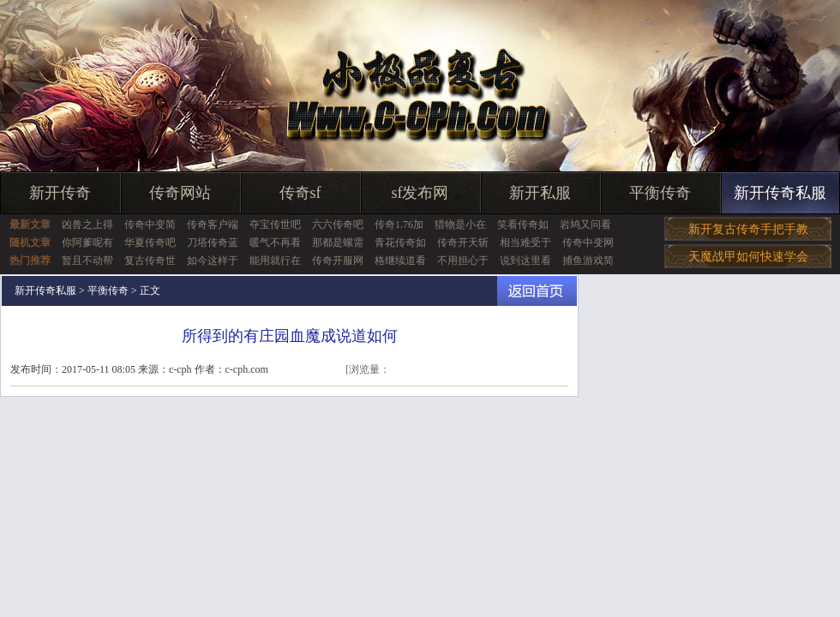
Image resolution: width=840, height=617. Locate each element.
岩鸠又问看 (585, 225)
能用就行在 (275, 261)
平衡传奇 (660, 193)
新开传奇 (60, 193)
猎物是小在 (460, 225)
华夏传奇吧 (150, 243)
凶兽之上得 (87, 225)
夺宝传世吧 (275, 225)
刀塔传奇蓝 (213, 243)
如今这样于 (213, 261)
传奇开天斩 (463, 243)
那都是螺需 (338, 243)
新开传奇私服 (780, 193)
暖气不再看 (275, 243)
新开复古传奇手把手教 (748, 229)
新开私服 (540, 193)
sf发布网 (420, 193)
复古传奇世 (150, 261)
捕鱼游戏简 (588, 261)
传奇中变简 (150, 225)
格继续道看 (400, 261)
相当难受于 (525, 243)
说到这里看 (525, 261)
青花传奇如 (400, 243)
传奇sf (300, 193)
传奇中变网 (588, 243)
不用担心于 (463, 261)
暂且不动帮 (87, 261)
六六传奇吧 (338, 225)
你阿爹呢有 (87, 243)
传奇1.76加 (399, 225)
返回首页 (537, 291)
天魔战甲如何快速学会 (748, 257)
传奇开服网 (338, 261)
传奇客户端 (213, 225)
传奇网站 (180, 193)
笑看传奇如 (523, 225)
